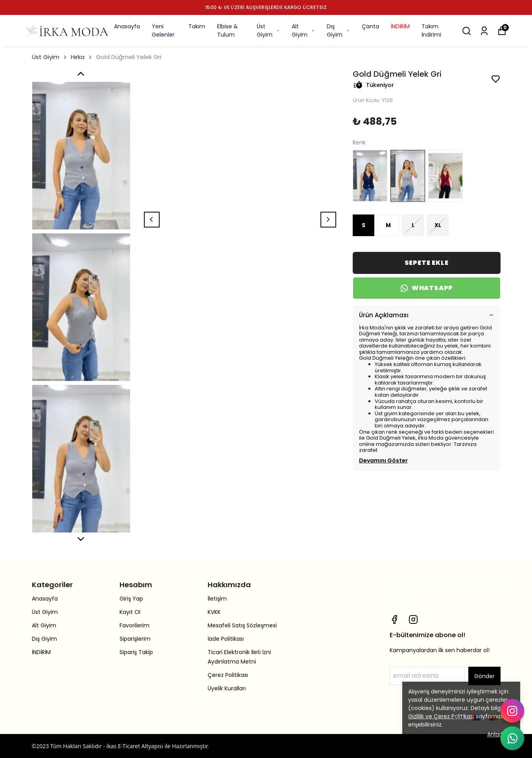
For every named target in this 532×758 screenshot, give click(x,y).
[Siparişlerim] (484, 31)
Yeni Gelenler (163, 31)
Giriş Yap (131, 599)
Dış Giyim (338, 31)
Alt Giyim (303, 31)
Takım (197, 26)
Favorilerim (134, 625)
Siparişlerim (135, 639)
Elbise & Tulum (227, 31)
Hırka (78, 57)
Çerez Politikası (228, 675)
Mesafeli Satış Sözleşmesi (242, 625)
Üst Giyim (268, 31)
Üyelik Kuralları (227, 688)
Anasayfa (127, 26)
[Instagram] (413, 619)
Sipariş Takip (136, 652)
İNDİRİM (400, 26)
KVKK (214, 612)
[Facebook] (394, 619)
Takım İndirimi (431, 31)
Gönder (484, 676)
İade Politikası (226, 639)
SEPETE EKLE (427, 263)
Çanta (370, 26)
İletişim (217, 599)
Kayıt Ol (130, 612)
